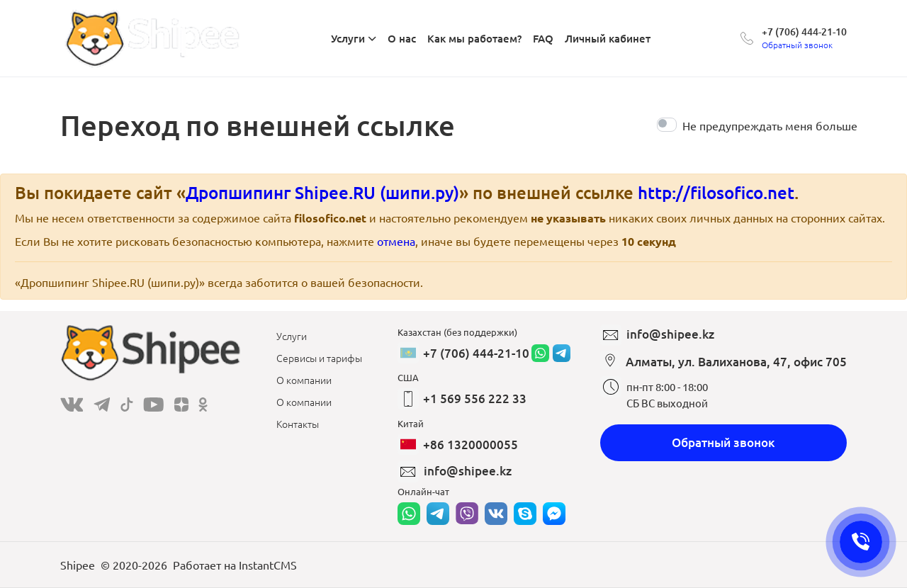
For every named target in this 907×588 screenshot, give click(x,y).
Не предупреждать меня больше (770, 125)
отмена (396, 241)
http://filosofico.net (716, 192)
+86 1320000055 (471, 445)
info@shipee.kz (468, 471)
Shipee (78, 565)
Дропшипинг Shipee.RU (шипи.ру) (322, 192)
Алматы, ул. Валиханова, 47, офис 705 (736, 362)
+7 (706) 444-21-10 (804, 32)
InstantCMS (268, 565)
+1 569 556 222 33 (475, 398)
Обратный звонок (723, 442)
